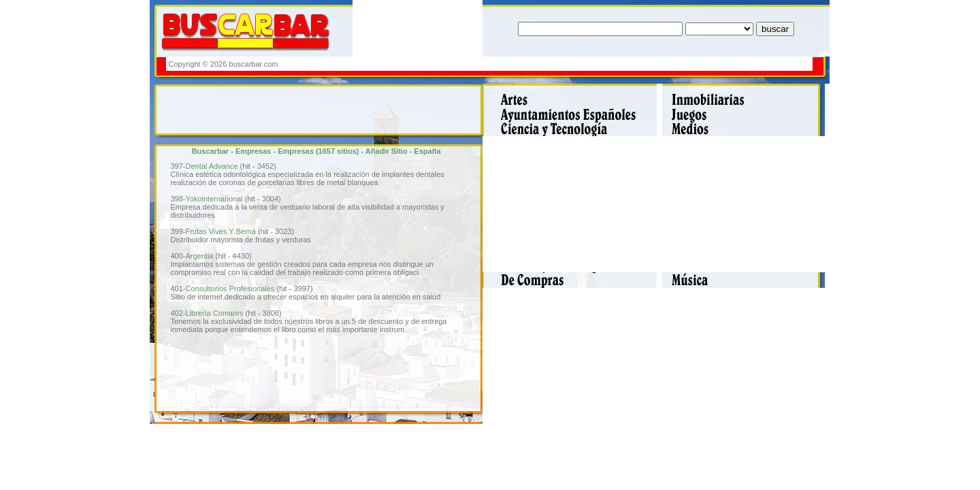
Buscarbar (210, 151)
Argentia (199, 256)
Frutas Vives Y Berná (220, 231)
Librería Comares (214, 313)
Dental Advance (211, 166)
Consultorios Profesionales (230, 289)
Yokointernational (214, 199)
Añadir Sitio (387, 151)
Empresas (254, 151)
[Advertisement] (563, 64)
